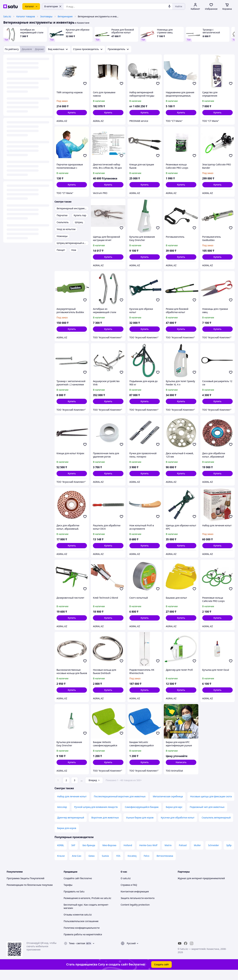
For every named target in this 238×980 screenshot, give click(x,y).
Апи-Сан (77, 865)
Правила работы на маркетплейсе (83, 944)
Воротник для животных (105, 827)
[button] (72, 113)
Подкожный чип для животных (207, 816)
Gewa (91, 865)
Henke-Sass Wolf (148, 854)
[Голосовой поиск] (169, 6)
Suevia (105, 865)
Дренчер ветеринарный (71, 827)
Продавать (70, 901)
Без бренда (89, 854)
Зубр (229, 854)
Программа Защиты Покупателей (25, 887)
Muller (197, 854)
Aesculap (62, 816)
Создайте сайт (72, 887)
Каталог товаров (26, 16)
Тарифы (68, 894)
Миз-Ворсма (109, 854)
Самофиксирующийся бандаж (142, 816)
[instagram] (192, 953)
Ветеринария (65, 16)
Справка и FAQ (129, 894)
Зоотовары (46, 16)
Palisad (183, 854)
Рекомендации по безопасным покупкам (30, 894)
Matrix (168, 854)
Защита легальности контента (138, 907)
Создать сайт (161, 974)
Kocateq (132, 865)
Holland (128, 854)
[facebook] (186, 953)
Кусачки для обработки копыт (178, 827)
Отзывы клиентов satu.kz (78, 924)
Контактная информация (135, 901)
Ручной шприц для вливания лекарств (96, 816)
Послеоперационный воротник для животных (120, 806)
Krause (61, 865)
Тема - (77, 953)
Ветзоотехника (165, 865)
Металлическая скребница (168, 806)
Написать (181, 762)
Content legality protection (135, 914)
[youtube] (180, 953)
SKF (73, 854)
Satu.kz (7, 16)
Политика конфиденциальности (82, 937)
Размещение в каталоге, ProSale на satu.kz (87, 907)
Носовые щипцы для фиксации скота (211, 806)
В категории (53, 6)
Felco (147, 865)
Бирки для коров (67, 837)
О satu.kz (126, 887)
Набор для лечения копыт (72, 806)
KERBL (61, 854)
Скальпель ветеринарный (216, 827)
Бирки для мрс (174, 816)
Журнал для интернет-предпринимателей (201, 887)
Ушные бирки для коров (140, 827)
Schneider (214, 854)
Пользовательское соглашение (81, 930)
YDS (118, 865)
